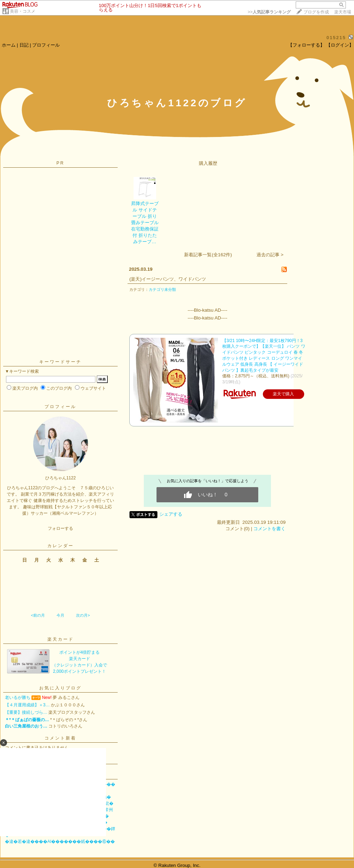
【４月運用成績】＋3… (27, 705)
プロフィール (46, 45)
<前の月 (38, 615)
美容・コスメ (23, 11)
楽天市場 (343, 12)
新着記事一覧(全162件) (208, 255)
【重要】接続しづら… (26, 712)
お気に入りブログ (60, 688)
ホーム (9, 45)
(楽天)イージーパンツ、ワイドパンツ (168, 279)
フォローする (60, 528)
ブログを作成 (316, 12)
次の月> (83, 615)
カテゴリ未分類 (162, 289)
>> (269, 12)
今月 (60, 615)
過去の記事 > (270, 255)
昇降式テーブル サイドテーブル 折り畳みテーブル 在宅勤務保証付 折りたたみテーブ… (145, 223)
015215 (336, 38)
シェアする (171, 514)
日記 (24, 45)
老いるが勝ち (18, 698)
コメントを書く (269, 529)
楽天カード (61, 639)
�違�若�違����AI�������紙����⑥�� (60, 842)
